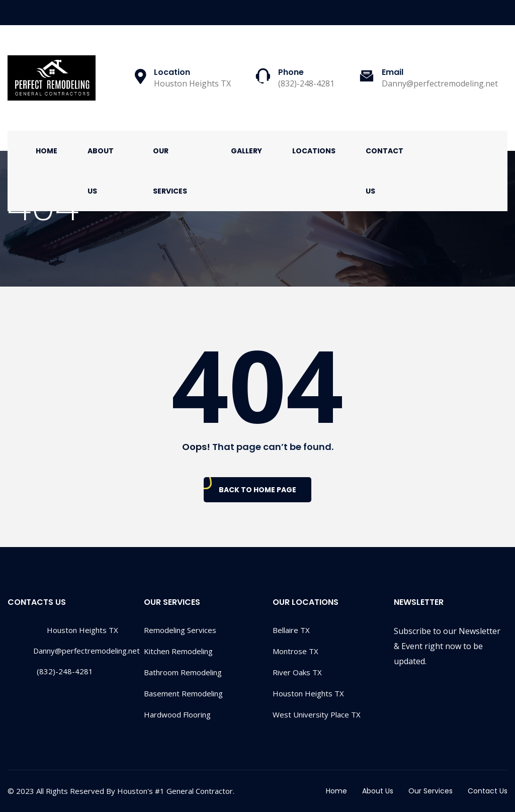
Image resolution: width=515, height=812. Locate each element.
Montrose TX (295, 651)
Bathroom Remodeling (183, 672)
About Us (101, 171)
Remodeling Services (180, 630)
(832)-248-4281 (50, 671)
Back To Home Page (257, 490)
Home (47, 151)
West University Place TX (317, 714)
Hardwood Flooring (177, 714)
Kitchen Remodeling (178, 651)
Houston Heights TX (308, 693)
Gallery (246, 151)
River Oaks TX (297, 672)
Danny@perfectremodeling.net (74, 651)
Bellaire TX (291, 630)
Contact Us (384, 171)
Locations (314, 151)
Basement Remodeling (183, 693)
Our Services (170, 171)
